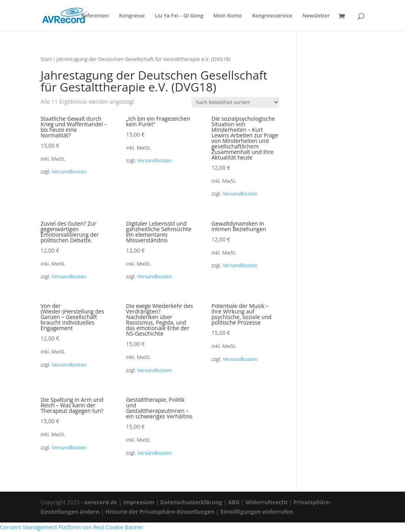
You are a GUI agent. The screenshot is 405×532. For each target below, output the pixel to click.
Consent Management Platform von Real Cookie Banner (72, 527)
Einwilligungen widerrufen (257, 512)
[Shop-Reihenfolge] (235, 102)
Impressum (139, 502)
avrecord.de (101, 502)
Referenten (95, 16)
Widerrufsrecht (267, 502)
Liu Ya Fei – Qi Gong (179, 16)
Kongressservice (272, 16)
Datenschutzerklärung (191, 502)
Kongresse (132, 16)
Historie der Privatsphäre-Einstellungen (160, 512)
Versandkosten (69, 172)
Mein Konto (228, 16)
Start (46, 59)
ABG (234, 502)
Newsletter (316, 16)
